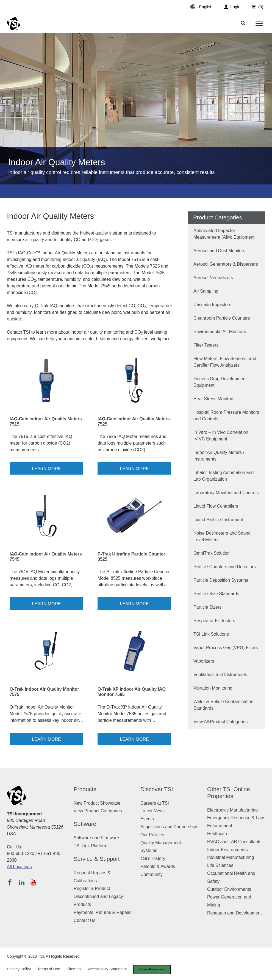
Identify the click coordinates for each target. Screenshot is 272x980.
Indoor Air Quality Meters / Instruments (219, 456)
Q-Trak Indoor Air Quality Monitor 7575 (44, 692)
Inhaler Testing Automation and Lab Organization (224, 476)
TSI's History (153, 858)
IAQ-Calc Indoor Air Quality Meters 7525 (134, 421)
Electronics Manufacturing (232, 810)
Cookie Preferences (153, 970)
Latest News (152, 811)
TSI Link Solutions (211, 634)
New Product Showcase (97, 803)
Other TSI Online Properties (229, 793)
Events (147, 819)
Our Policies (152, 835)
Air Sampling (206, 291)
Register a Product (92, 888)
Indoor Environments (227, 850)
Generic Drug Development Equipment (220, 382)
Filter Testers (206, 345)
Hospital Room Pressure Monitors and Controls (226, 416)
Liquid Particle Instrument (218, 520)
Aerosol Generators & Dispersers (226, 264)
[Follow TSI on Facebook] (10, 882)
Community (152, 874)
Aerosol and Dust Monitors (219, 251)
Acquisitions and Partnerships (169, 827)
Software (85, 824)
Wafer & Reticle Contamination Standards (223, 705)
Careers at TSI (155, 803)
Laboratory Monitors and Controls (226, 493)
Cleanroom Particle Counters (222, 318)
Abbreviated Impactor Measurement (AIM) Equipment (224, 234)
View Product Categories (98, 811)
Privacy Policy (19, 969)
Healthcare (218, 834)
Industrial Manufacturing (231, 857)
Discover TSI (157, 789)
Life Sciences (220, 865)
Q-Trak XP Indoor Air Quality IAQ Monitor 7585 (132, 692)
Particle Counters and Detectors (225, 567)
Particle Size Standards (216, 594)
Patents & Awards (158, 866)
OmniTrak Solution (212, 553)
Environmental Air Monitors (220, 332)
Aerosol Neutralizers (213, 278)
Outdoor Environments (229, 889)
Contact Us (84, 920)
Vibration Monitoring (213, 688)
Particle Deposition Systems (221, 580)
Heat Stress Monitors (214, 399)
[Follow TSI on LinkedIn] (22, 882)
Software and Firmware (96, 838)
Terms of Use (49, 969)
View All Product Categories (220, 722)
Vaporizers (204, 661)
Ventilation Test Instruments (220, 675)
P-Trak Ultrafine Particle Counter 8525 (131, 557)
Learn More (46, 469)
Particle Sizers (207, 607)
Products (85, 789)
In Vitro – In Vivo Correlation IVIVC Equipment (221, 436)
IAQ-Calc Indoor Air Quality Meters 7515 (46, 421)
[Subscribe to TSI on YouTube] (33, 882)
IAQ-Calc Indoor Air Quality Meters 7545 (46, 557)
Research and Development (234, 913)
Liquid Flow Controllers (216, 506)
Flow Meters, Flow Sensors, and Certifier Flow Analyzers (225, 362)
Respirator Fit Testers (214, 621)
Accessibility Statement (107, 969)
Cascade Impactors (212, 305)
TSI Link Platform (91, 846)
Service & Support (97, 859)
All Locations (19, 867)
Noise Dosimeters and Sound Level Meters (222, 536)
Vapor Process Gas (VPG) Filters (226, 648)
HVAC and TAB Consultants (234, 842)
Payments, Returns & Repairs (103, 912)
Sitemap (73, 969)
